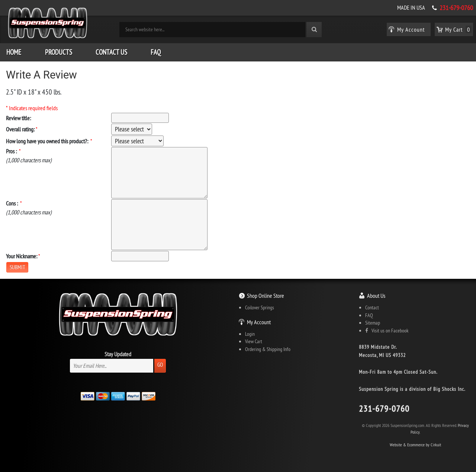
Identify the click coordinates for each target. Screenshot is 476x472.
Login (250, 334)
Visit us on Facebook (387, 331)
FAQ (156, 52)
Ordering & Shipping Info (268, 349)
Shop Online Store (266, 296)
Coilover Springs (260, 307)
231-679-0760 (456, 8)
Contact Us (111, 52)
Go (160, 365)
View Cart (254, 341)
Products (59, 52)
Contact (372, 307)
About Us (376, 296)
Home (14, 52)
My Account (259, 322)
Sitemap (373, 323)
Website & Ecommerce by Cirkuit (415, 445)
